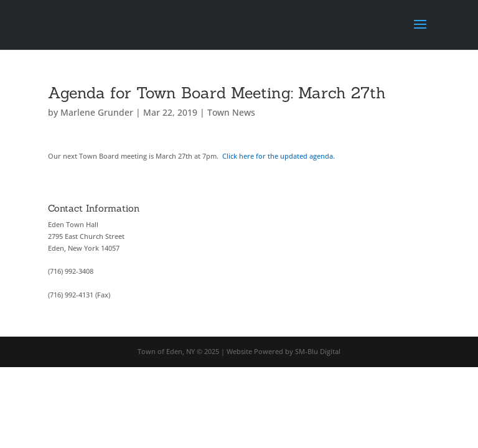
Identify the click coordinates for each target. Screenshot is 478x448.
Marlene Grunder (97, 112)
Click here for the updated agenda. (280, 156)
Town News (231, 112)
